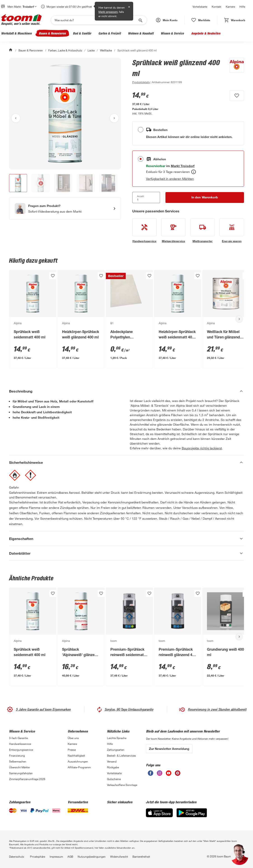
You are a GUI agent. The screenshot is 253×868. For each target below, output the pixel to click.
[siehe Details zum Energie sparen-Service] (232, 231)
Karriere (230, 7)
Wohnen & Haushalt (141, 33)
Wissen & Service (172, 33)
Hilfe (242, 7)
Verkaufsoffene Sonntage (122, 785)
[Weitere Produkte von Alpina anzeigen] (234, 71)
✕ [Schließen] (129, 7)
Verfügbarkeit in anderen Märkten (170, 179)
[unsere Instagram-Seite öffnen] (160, 775)
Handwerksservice (20, 744)
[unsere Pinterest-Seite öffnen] (178, 775)
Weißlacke (106, 50)
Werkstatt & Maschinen (16, 33)
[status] (201, 20)
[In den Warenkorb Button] (205, 197)
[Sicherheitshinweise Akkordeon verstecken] (126, 462)
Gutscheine (114, 779)
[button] (167, 20)
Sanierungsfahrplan (21, 773)
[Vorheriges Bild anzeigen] (16, 118)
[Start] (11, 50)
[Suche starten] (140, 20)
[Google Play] (192, 816)
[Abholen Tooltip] (194, 172)
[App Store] (159, 816)
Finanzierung (17, 755)
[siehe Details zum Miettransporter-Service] (203, 231)
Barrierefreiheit (141, 857)
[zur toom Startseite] (21, 20)
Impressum (56, 857)
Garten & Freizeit (110, 33)
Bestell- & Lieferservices (121, 755)
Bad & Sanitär (82, 33)
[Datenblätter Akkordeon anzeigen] (126, 553)
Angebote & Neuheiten (206, 33)
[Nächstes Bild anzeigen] (114, 118)
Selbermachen (18, 761)
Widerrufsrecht (119, 857)
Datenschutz (17, 857)
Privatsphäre (38, 857)
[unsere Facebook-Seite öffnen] (151, 775)
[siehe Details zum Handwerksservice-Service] (145, 231)
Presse (72, 750)
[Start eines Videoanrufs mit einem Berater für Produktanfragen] (65, 209)
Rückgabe (113, 767)
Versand (112, 761)
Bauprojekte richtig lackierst (202, 448)
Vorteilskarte (200, 7)
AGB (70, 857)
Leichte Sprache (117, 738)
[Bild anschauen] (65, 114)
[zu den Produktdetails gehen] (141, 82)
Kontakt (216, 7)
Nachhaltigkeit (76, 755)
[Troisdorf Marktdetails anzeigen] (183, 166)
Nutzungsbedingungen (92, 857)
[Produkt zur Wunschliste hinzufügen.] (237, 96)
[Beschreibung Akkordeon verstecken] (126, 391)
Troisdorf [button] (30, 7)
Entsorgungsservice (21, 750)
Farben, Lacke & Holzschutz (65, 50)
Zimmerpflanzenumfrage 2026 (27, 779)
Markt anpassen (108, 12)
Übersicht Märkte (19, 767)
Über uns (73, 738)
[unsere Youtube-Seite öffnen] (169, 775)
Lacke (91, 50)
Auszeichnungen (78, 761)
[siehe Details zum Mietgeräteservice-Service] (173, 231)
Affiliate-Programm (79, 767)
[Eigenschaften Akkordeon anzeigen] (126, 539)
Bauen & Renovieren (52, 33)
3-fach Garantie (18, 738)
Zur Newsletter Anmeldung (169, 749)
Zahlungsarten (116, 750)
